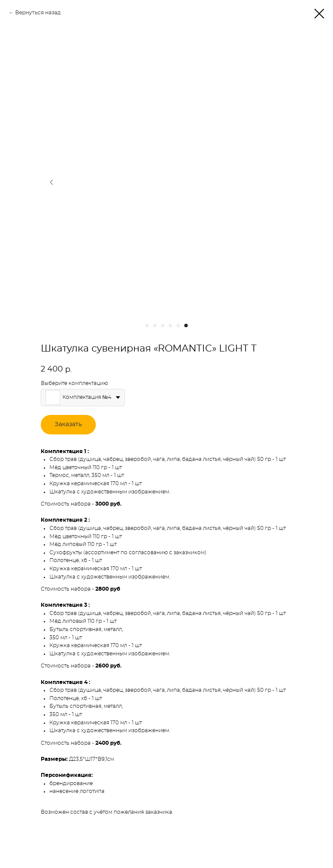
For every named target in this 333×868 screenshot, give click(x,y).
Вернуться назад (38, 13)
